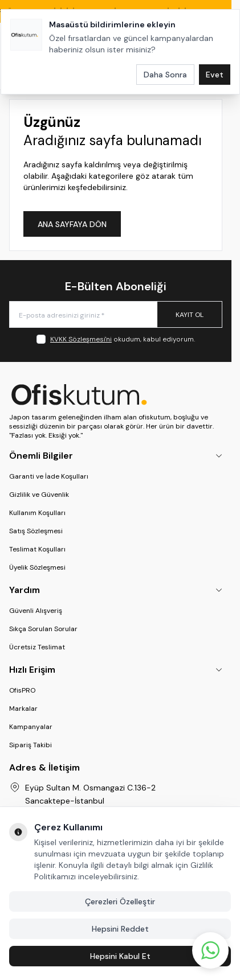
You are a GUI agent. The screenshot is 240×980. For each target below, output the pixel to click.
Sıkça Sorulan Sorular (43, 629)
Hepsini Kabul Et (120, 956)
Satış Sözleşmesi (36, 531)
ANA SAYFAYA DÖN (72, 224)
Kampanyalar (31, 727)
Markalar (23, 709)
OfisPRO (22, 690)
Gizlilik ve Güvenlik (39, 495)
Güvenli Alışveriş (36, 611)
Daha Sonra (165, 75)
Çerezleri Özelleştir (120, 901)
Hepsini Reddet (120, 929)
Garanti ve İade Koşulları (49, 476)
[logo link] (116, 394)
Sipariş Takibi (30, 745)
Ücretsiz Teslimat (37, 647)
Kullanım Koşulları (37, 513)
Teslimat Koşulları (37, 549)
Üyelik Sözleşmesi (37, 567)
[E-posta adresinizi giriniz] (116, 314)
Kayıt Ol (190, 315)
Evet (215, 75)
